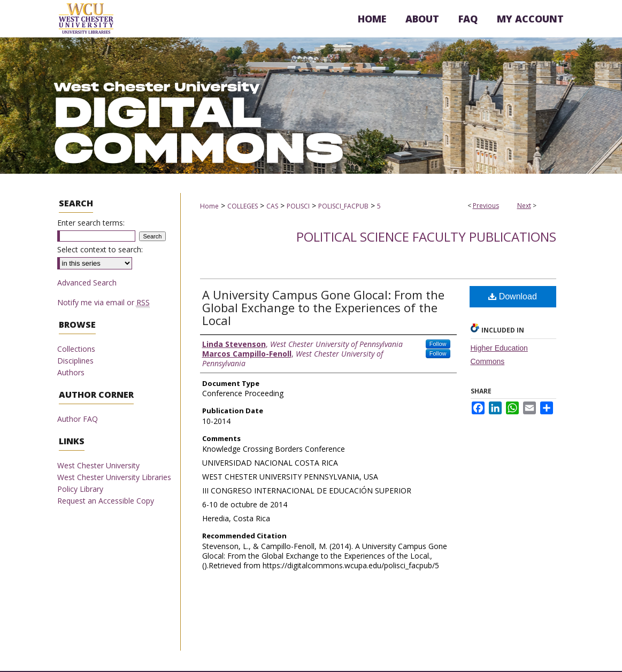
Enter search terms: (91, 223)
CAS (272, 206)
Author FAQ (78, 419)
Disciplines (75, 361)
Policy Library (80, 489)
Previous (486, 206)
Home (209, 206)
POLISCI (298, 206)
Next (524, 206)
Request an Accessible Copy (106, 501)
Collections (76, 349)
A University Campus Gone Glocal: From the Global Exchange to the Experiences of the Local (323, 307)
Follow (438, 344)
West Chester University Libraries (114, 477)
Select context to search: (100, 249)
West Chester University (98, 465)
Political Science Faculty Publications (426, 237)
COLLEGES (243, 206)
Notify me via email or (103, 302)
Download (513, 296)
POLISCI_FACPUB (343, 206)
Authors (71, 372)
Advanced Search (87, 283)
